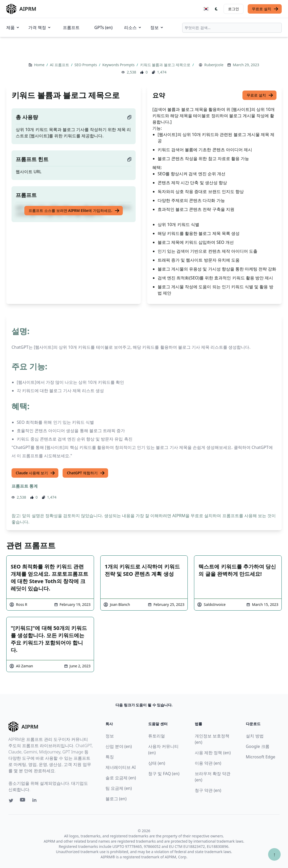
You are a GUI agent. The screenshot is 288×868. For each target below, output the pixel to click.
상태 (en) (157, 763)
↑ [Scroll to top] (274, 854)
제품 (13, 27)
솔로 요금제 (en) (121, 778)
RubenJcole (214, 65)
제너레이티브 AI (121, 767)
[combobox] (232, 28)
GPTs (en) (103, 27)
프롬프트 (71, 27)
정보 (157, 27)
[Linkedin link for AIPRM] (36, 801)
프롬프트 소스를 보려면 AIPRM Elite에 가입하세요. (74, 211)
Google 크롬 (258, 746)
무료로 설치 (265, 9)
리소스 (133, 27)
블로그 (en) (116, 799)
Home (40, 65)
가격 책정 (40, 27)
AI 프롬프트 (60, 65)
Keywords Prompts (119, 65)
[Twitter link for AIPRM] (11, 801)
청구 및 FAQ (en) (164, 774)
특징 (110, 757)
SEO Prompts (86, 65)
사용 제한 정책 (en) (213, 753)
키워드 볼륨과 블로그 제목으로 (166, 65)
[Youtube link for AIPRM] (23, 801)
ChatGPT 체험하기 (86, 473)
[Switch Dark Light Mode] (217, 9)
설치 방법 (255, 736)
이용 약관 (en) (208, 763)
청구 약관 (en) (208, 790)
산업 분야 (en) (119, 746)
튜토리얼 (157, 736)
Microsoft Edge (261, 757)
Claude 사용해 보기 (35, 473)
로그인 (234, 9)
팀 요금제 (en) (119, 788)
